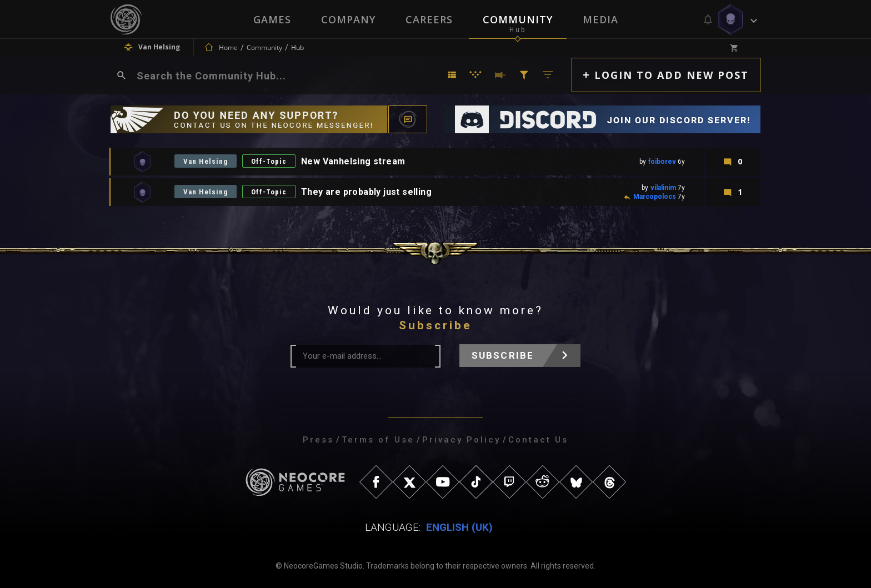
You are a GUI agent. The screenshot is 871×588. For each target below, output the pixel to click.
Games (272, 19)
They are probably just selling (366, 192)
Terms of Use (378, 440)
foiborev (662, 162)
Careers (429, 19)
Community (518, 19)
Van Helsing (206, 161)
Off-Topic (269, 161)
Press (318, 440)
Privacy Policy (461, 440)
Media (600, 19)
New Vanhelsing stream (353, 161)
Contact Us (538, 440)
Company (348, 19)
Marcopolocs (655, 197)
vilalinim (663, 188)
